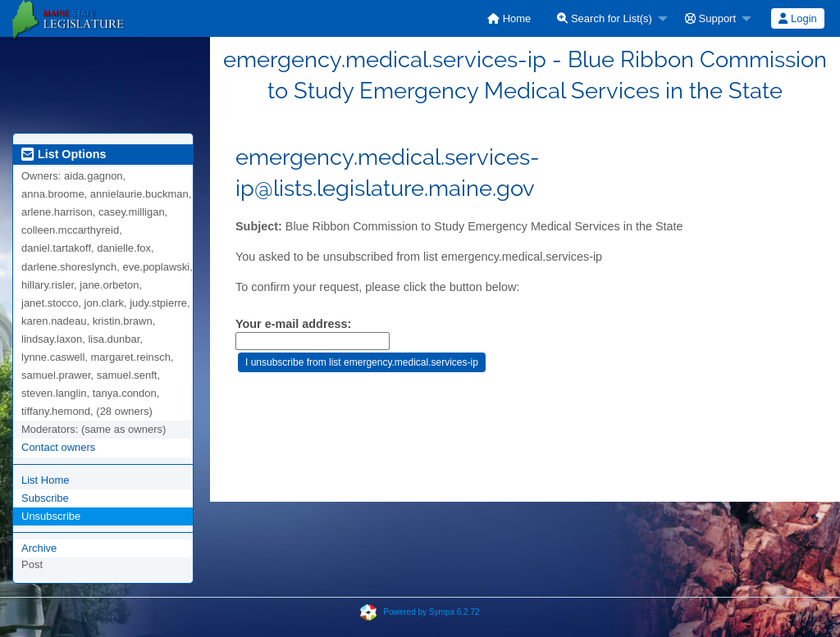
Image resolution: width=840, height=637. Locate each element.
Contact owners (58, 447)
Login (797, 18)
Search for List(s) (605, 18)
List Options (64, 154)
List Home (46, 480)
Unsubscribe (51, 516)
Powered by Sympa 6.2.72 (431, 612)
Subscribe (45, 498)
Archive (39, 548)
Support (710, 18)
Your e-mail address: (293, 324)
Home (509, 18)
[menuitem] (509, 18)
